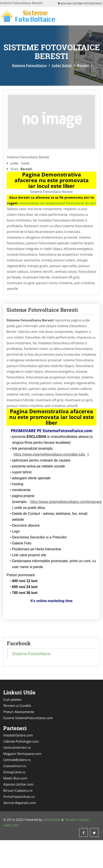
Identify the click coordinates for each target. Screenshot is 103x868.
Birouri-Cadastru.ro (18, 790)
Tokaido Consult (77, 820)
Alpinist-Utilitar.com (18, 784)
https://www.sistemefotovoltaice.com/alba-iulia (49, 454)
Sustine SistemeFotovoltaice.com (28, 718)
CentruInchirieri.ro (17, 747)
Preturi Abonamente (19, 712)
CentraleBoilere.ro (17, 760)
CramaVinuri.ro (15, 766)
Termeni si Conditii (17, 706)
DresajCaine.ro (14, 772)
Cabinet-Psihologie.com (21, 741)
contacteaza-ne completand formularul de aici (57, 203)
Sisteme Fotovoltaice (29, 65)
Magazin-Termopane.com (22, 754)
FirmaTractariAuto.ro (19, 797)
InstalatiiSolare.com (18, 735)
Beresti (83, 65)
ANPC (8, 825)
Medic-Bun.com (15, 778)
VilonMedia (52, 820)
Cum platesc (12, 699)
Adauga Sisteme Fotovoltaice (80, 3)
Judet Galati (62, 65)
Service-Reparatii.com (20, 803)
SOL (16, 825)
